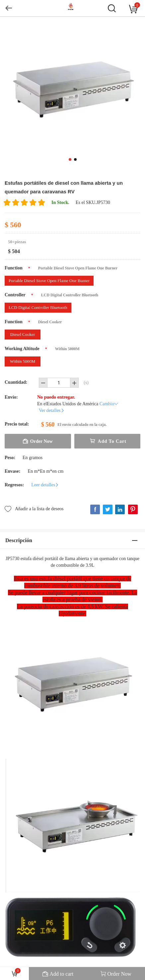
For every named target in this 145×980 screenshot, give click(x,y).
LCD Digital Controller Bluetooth (38, 307)
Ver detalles (52, 410)
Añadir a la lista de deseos (34, 508)
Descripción (19, 540)
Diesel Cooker (23, 334)
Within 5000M (23, 361)
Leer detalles (45, 485)
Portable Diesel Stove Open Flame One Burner (49, 281)
